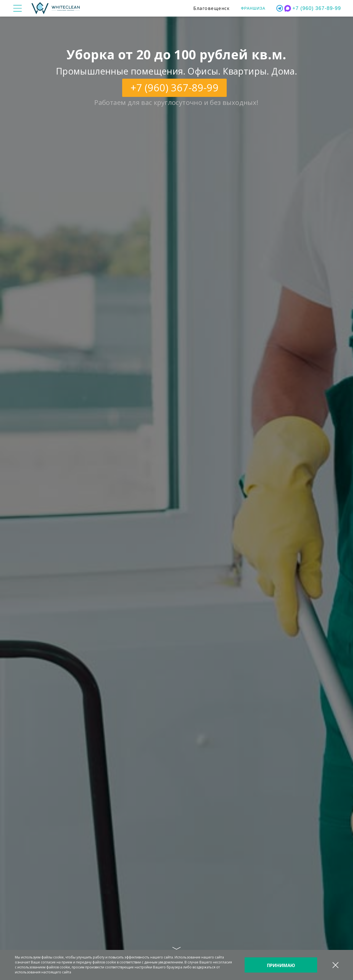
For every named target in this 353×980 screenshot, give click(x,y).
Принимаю (281, 965)
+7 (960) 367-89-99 (317, 8)
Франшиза (253, 8)
